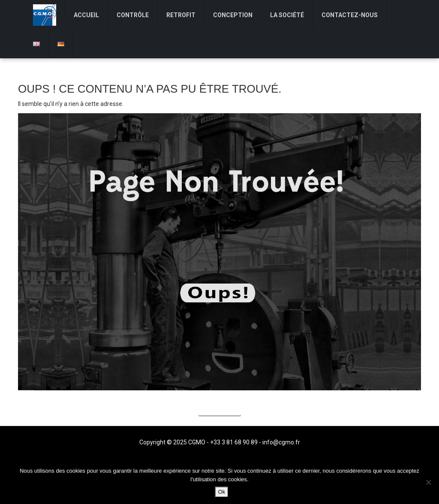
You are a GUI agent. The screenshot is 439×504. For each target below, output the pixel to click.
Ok (222, 492)
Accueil (220, 409)
